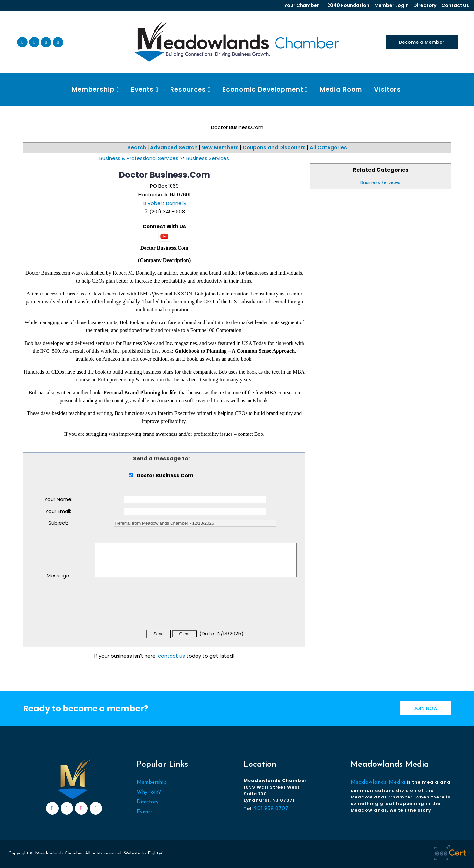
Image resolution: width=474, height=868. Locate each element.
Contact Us (455, 5)
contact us (171, 656)
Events (145, 812)
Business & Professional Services (139, 158)
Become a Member (422, 42)
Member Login (391, 5)
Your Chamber (302, 5)
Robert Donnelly (167, 203)
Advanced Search (174, 147)
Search (137, 147)
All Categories (328, 147)
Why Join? (149, 792)
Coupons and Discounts (274, 147)
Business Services (380, 182)
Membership (152, 782)
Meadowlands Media (378, 782)
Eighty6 (156, 853)
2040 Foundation (348, 5)
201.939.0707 (271, 809)
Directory (425, 5)
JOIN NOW (426, 708)
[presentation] (145, 608)
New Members (220, 147)
